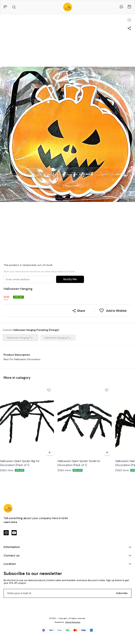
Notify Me (70, 279)
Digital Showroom (73, 622)
